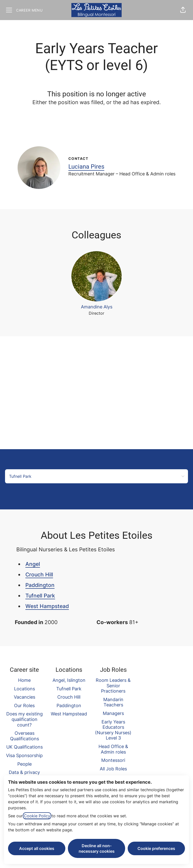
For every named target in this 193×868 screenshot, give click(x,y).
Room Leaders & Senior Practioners (113, 686)
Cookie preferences (156, 848)
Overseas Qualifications (25, 736)
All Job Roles (113, 769)
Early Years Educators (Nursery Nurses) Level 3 (113, 730)
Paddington (40, 585)
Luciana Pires (86, 167)
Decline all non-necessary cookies (97, 848)
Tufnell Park (40, 596)
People (25, 764)
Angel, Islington (69, 680)
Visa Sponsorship (24, 755)
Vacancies (25, 697)
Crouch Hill (39, 575)
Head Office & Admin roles (113, 749)
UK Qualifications (25, 747)
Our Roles (24, 706)
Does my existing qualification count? (25, 719)
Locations (25, 689)
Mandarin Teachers (113, 702)
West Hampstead (47, 606)
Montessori (113, 760)
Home (24, 680)
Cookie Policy (37, 816)
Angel (33, 564)
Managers (113, 713)
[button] (183, 10)
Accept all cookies (37, 848)
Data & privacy (24, 772)
